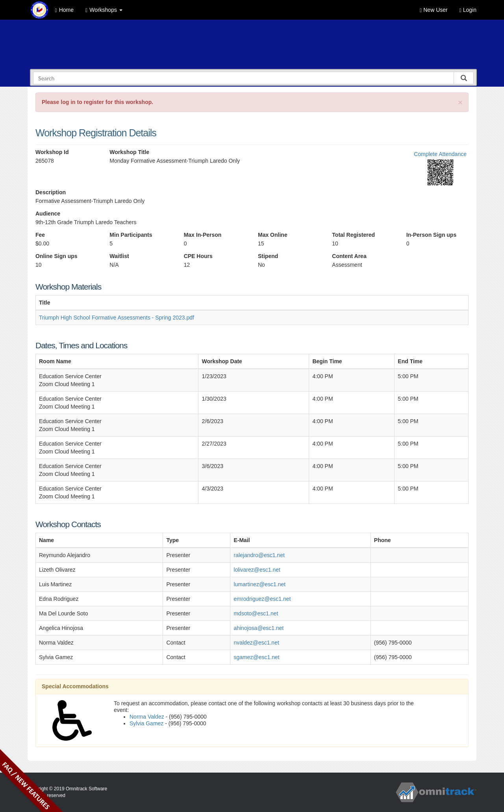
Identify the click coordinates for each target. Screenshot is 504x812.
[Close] (460, 102)
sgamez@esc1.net (256, 657)
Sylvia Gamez (146, 723)
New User (434, 10)
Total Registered (353, 235)
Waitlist (119, 256)
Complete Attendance (440, 154)
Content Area (349, 256)
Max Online (273, 235)
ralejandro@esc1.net (259, 555)
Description (51, 192)
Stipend (268, 256)
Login (468, 10)
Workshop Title (129, 152)
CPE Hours (198, 256)
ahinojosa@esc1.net (258, 628)
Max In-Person (203, 235)
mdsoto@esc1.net (256, 613)
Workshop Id (52, 152)
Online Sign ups (57, 256)
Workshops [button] (104, 10)
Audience (48, 214)
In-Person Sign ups (432, 235)
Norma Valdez (147, 717)
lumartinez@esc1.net (259, 584)
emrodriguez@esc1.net (262, 599)
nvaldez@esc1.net (256, 643)
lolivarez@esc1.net (257, 570)
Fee (40, 235)
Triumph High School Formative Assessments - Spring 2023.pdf (117, 318)
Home (64, 10)
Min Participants (131, 235)
